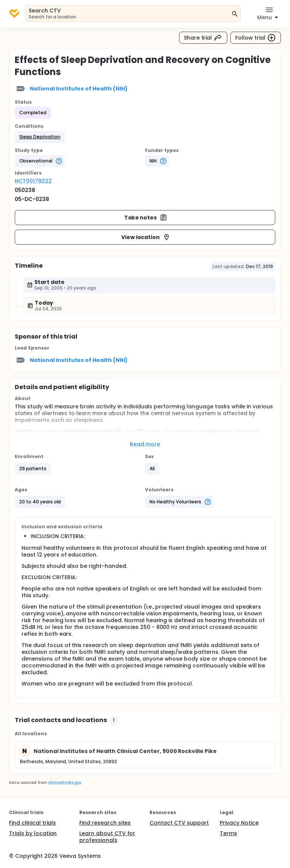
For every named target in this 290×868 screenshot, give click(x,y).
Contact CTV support (179, 823)
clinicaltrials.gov (65, 783)
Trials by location (33, 833)
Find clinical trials (32, 823)
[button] (40, 137)
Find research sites (105, 823)
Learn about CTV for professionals (107, 837)
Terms (228, 833)
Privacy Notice (239, 823)
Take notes (146, 218)
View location (146, 237)
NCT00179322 (33, 181)
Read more (145, 444)
